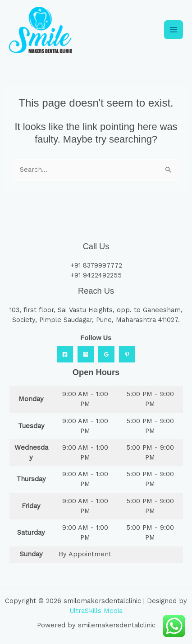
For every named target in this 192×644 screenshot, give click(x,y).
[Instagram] (86, 354)
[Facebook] (65, 354)
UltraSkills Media (96, 611)
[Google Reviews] (106, 354)
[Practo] (127, 354)
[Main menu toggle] (174, 30)
